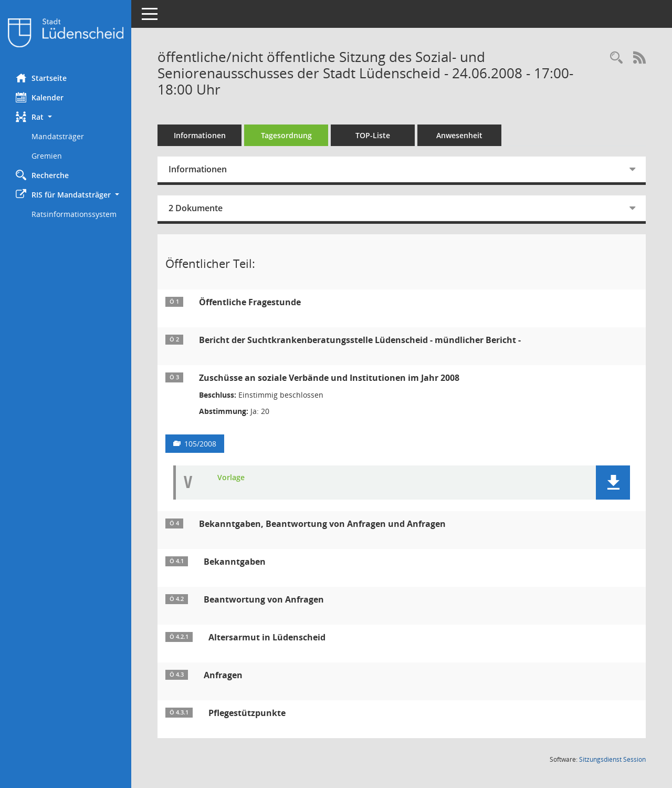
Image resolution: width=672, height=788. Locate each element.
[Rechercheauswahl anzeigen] (616, 58)
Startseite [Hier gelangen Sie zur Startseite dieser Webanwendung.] (41, 78)
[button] (66, 117)
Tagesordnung (286, 135)
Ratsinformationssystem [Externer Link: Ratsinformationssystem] (74, 214)
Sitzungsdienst (612, 759)
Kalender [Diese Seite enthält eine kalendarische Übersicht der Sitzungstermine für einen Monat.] (40, 97)
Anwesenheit (459, 135)
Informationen (200, 135)
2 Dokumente (196, 208)
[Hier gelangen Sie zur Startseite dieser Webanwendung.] (66, 33)
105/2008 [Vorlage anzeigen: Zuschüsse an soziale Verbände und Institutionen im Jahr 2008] (200, 444)
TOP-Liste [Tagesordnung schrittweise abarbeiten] (373, 135)
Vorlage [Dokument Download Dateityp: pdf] (231, 478)
